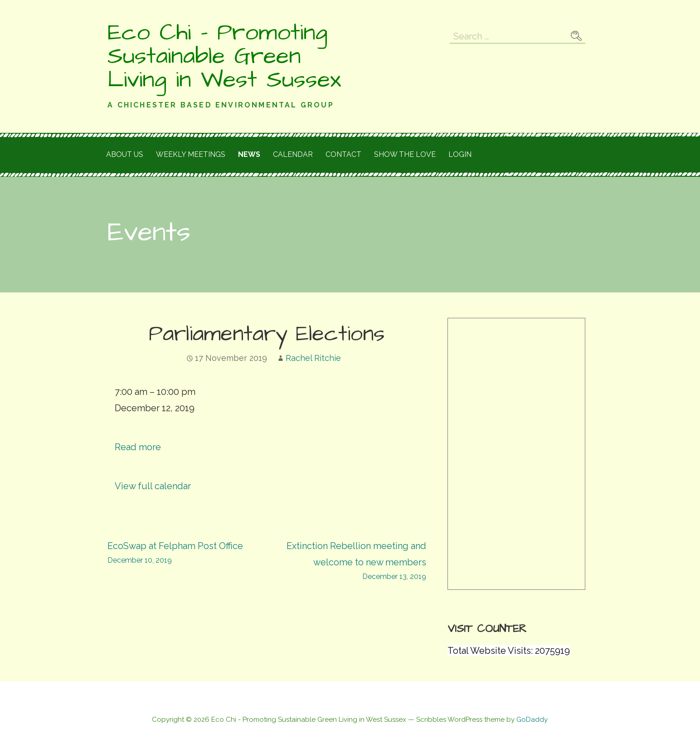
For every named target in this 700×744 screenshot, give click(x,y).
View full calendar (153, 486)
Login (460, 154)
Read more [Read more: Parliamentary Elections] (138, 447)
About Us (125, 154)
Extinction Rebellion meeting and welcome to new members (347, 562)
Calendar (293, 154)
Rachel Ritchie (313, 358)
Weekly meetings (191, 154)
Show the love (405, 154)
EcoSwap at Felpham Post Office (187, 554)
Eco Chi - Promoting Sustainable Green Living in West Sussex (224, 56)
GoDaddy (532, 720)
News (249, 154)
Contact (343, 154)
